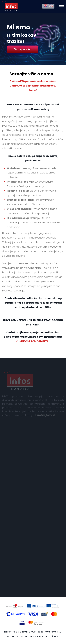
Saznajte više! (23, 49)
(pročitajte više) (45, 416)
